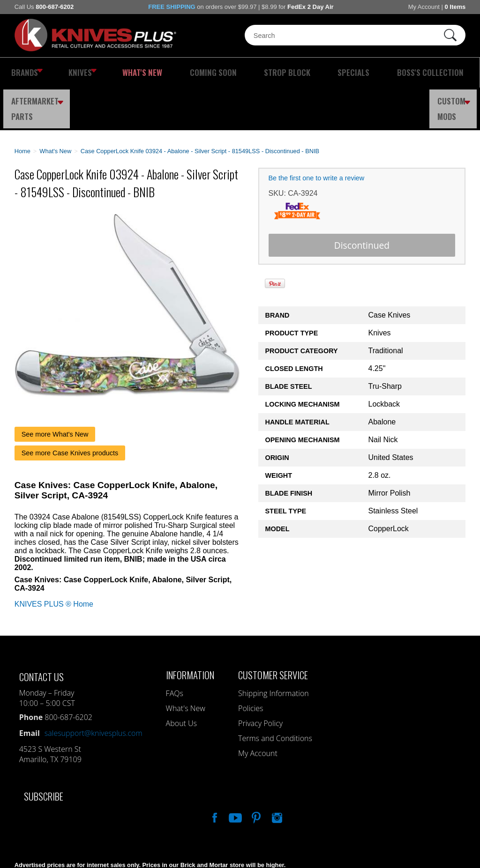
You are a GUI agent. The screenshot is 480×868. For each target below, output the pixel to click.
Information (190, 632)
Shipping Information (274, 651)
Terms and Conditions (275, 696)
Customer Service (273, 632)
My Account (424, 7)
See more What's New (55, 392)
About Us (181, 681)
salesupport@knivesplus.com (94, 690)
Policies (251, 666)
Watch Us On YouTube (234, 774)
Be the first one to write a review (317, 135)
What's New (115, 73)
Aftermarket (400, 73)
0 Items (455, 7)
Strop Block (221, 73)
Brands (22, 73)
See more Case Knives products (70, 410)
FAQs (175, 651)
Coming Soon (166, 73)
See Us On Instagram (276, 774)
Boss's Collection (327, 73)
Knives (68, 73)
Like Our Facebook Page (214, 774)
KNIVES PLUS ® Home (54, 561)
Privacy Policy (260, 681)
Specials (270, 73)
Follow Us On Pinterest (255, 774)
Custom (457, 73)
